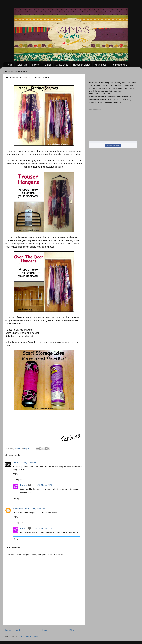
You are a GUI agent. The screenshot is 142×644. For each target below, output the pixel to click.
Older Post (76, 630)
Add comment (13, 548)
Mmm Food (101, 65)
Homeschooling (119, 65)
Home (9, 65)
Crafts (48, 65)
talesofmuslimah (21, 509)
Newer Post (13, 630)
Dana (15, 463)
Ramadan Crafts (81, 65)
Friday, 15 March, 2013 (42, 485)
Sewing (36, 65)
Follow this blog (113, 146)
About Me (22, 65)
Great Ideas (62, 65)
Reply (15, 474)
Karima (24, 485)
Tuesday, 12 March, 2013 (30, 463)
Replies (19, 480)
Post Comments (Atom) (28, 636)
